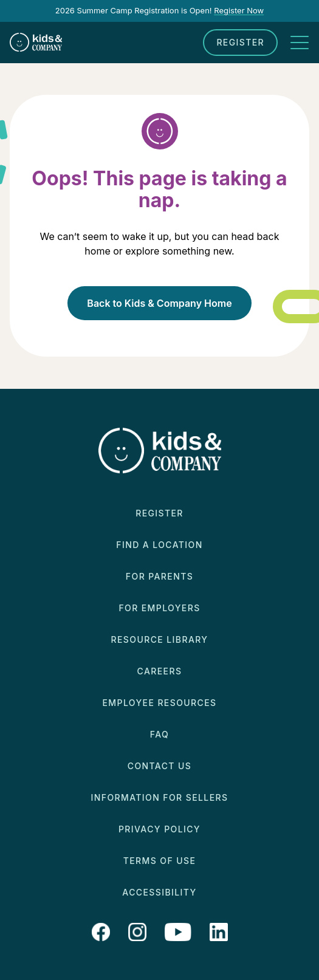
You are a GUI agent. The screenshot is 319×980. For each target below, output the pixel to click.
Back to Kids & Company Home (159, 303)
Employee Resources (160, 703)
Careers (160, 671)
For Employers (159, 608)
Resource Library (160, 639)
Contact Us (159, 766)
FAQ (159, 734)
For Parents (159, 576)
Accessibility (159, 892)
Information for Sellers (160, 797)
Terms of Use (160, 861)
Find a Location (159, 545)
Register (240, 42)
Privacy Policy (159, 829)
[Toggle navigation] (300, 43)
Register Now (239, 10)
